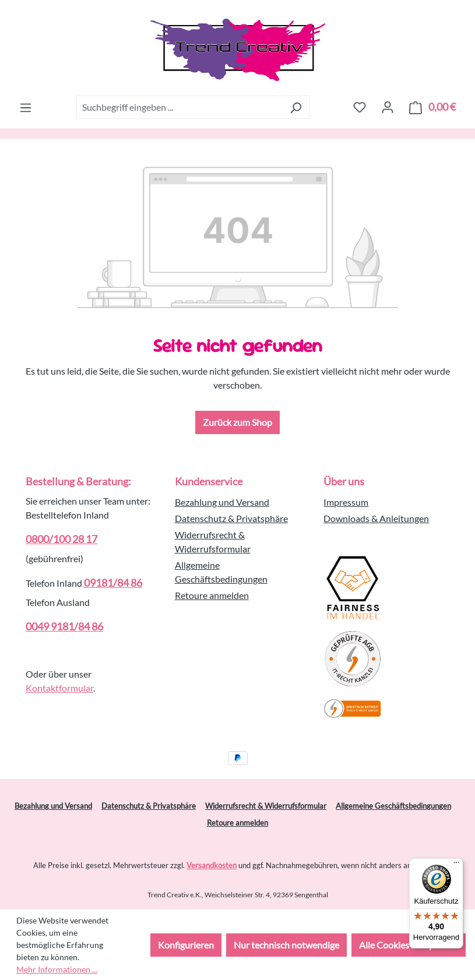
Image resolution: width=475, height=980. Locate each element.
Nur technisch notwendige (286, 945)
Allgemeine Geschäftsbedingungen (393, 806)
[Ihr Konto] (388, 107)
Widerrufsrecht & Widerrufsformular (266, 806)
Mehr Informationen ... (57, 969)
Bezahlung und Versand (222, 502)
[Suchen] (296, 107)
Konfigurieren (186, 945)
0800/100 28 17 (61, 539)
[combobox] (180, 107)
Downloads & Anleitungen (376, 518)
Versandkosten (212, 865)
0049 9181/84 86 (64, 626)
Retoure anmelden (212, 595)
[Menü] (26, 107)
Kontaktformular (59, 688)
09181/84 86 (113, 583)
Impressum (346, 502)
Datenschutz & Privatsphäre (231, 518)
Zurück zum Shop (237, 422)
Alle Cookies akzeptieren (409, 945)
